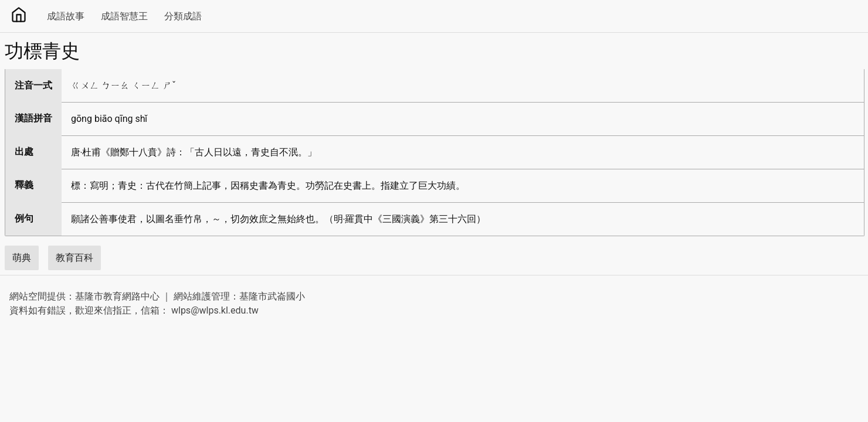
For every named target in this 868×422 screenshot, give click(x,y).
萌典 (22, 258)
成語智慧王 (124, 16)
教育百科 (74, 258)
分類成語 (183, 16)
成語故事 (66, 16)
